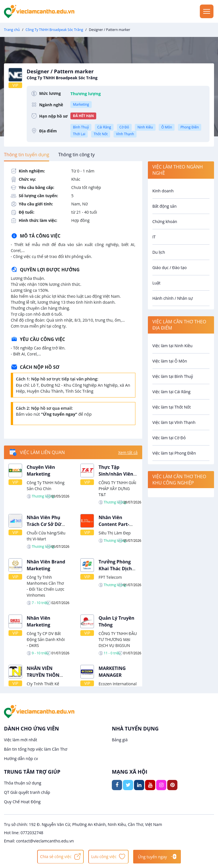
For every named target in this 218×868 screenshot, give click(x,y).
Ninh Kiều (145, 127)
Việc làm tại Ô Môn (170, 361)
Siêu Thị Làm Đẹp (115, 533)
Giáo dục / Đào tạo (170, 268)
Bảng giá (120, 740)
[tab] (27, 155)
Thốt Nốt (101, 134)
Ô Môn (167, 127)
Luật (157, 283)
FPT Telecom (110, 577)
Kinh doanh (163, 191)
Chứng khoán (165, 221)
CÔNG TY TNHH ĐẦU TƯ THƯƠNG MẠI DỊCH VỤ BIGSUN (118, 639)
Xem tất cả (128, 452)
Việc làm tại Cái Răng (171, 392)
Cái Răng (104, 127)
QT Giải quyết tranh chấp (27, 792)
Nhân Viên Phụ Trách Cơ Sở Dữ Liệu (44, 524)
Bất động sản (164, 206)
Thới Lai (79, 134)
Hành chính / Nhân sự (173, 298)
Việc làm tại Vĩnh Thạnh (174, 422)
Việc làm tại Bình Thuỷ (173, 376)
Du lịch (159, 252)
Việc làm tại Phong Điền (174, 453)
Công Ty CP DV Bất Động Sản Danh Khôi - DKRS (46, 639)
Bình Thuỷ (81, 127)
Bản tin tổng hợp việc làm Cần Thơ (36, 749)
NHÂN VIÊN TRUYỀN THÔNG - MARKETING (46, 675)
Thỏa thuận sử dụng (23, 783)
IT (154, 237)
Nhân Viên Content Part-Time (114, 524)
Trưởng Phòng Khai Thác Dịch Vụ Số (115, 569)
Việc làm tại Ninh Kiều (172, 346)
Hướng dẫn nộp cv (21, 758)
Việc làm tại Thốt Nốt (172, 407)
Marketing (81, 104)
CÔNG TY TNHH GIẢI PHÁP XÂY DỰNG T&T (117, 489)
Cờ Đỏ (124, 127)
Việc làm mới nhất (21, 740)
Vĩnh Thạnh (125, 134)
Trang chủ (12, 30)
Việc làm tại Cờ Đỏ (169, 438)
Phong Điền (190, 127)
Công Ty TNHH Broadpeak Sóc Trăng (54, 30)
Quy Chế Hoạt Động (22, 802)
